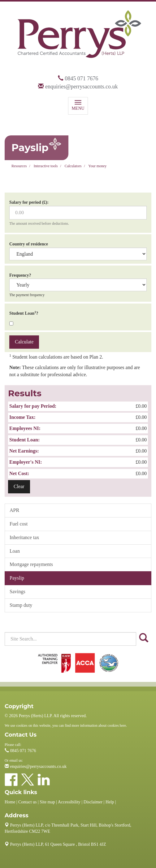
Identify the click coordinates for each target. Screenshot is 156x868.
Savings (17, 591)
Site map (47, 802)
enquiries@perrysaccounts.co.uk (82, 87)
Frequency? (20, 275)
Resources (19, 166)
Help (110, 802)
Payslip (17, 578)
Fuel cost (19, 524)
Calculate (24, 342)
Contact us (28, 802)
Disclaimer (93, 802)
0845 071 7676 (81, 79)
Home (10, 802)
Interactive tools (46, 166)
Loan (15, 551)
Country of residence (29, 244)
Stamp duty (21, 605)
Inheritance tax (24, 537)
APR (14, 510)
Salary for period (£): (29, 202)
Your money (97, 166)
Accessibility (69, 802)
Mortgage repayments (31, 564)
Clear (19, 486)
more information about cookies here (99, 725)
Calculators (73, 166)
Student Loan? (24, 313)
